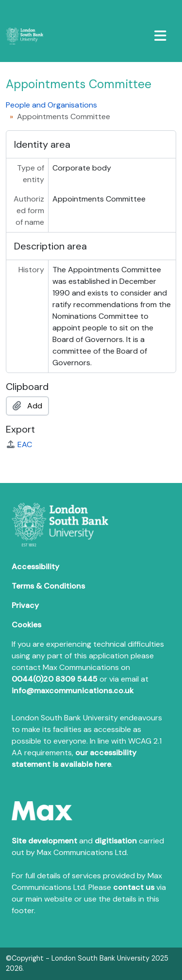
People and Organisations (51, 105)
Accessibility (35, 567)
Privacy (25, 605)
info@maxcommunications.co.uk (73, 691)
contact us (134, 887)
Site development (44, 841)
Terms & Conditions (48, 586)
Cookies (26, 625)
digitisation (116, 841)
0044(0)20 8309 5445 (55, 679)
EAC (19, 444)
